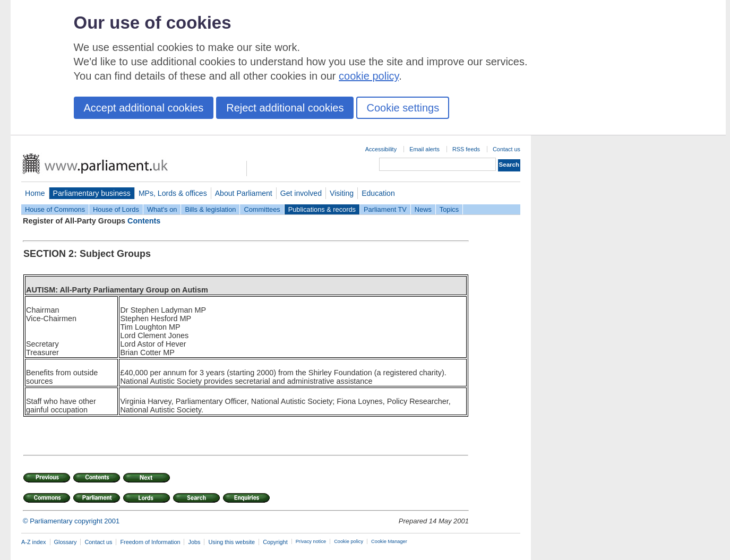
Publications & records (322, 209)
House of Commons (55, 209)
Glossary (66, 542)
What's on (162, 209)
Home (35, 193)
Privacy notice (311, 541)
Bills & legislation (210, 209)
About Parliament (244, 193)
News (423, 209)
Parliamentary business (92, 193)
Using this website (231, 542)
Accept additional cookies (144, 108)
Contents (144, 221)
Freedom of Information (150, 542)
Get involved (301, 193)
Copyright (275, 542)
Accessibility (381, 149)
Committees (262, 209)
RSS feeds (466, 149)
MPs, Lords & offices (173, 193)
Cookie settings (403, 108)
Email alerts (424, 149)
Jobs (194, 542)
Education (378, 193)
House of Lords (116, 209)
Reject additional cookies (285, 108)
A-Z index (34, 542)
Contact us (506, 149)
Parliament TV (385, 209)
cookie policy (369, 76)
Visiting (342, 193)
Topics (449, 209)
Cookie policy (349, 541)
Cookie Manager (389, 541)
